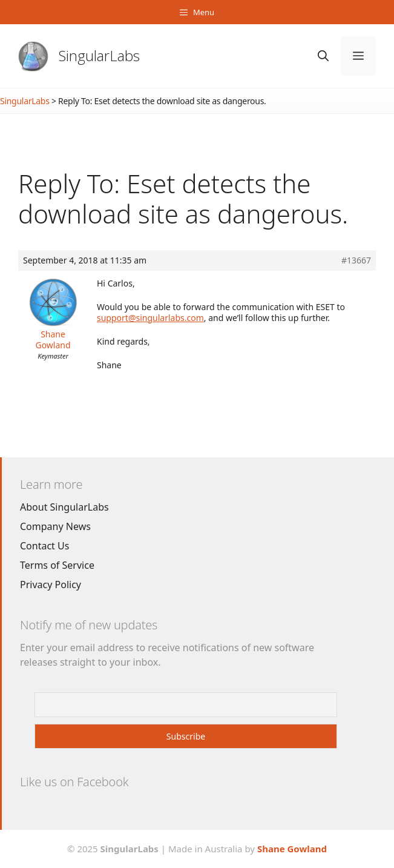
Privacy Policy (51, 585)
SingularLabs (99, 55)
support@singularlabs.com (150, 318)
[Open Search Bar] (323, 56)
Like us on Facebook (74, 782)
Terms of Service (57, 565)
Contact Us (44, 546)
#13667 (356, 260)
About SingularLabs (64, 507)
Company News (55, 526)
